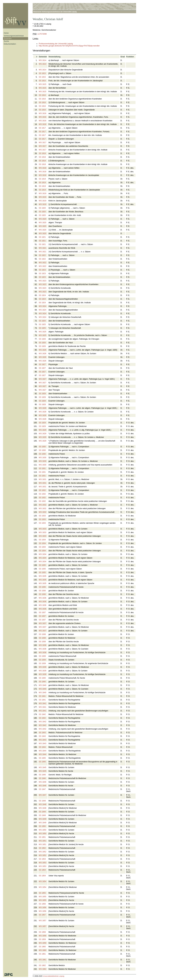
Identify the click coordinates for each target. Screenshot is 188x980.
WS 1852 (42, 852)
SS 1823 (42, 270)
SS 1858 (42, 932)
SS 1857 (42, 915)
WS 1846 (42, 782)
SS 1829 (42, 423)
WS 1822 (42, 263)
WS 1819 (42, 193)
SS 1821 (42, 237)
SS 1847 (42, 789)
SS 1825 (42, 321)
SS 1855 (42, 893)
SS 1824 (42, 295)
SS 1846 (42, 775)
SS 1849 (42, 812)
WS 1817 (42, 143)
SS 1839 (42, 656)
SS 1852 (42, 848)
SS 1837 (42, 612)
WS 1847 (42, 795)
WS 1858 (42, 936)
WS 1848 (42, 804)
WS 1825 (42, 332)
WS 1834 (42, 554)
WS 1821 (42, 248)
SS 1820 (42, 208)
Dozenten (8, 39)
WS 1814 (42, 60)
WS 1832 (42, 505)
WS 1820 (42, 219)
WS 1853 (42, 863)
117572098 (42, 34)
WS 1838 (42, 645)
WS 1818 (42, 168)
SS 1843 (42, 733)
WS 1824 (42, 306)
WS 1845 (42, 767)
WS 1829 (42, 430)
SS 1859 (42, 939)
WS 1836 (42, 598)
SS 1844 (42, 747)
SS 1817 (42, 128)
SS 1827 (42, 364)
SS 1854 (42, 870)
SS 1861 (42, 954)
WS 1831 (42, 479)
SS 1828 (42, 394)
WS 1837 (42, 623)
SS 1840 (42, 678)
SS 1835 (42, 565)
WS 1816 (42, 113)
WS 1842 (42, 722)
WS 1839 (42, 667)
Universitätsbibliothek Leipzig (54, 976)
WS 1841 (42, 703)
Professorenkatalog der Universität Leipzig (56, 44)
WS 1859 (42, 943)
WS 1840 (42, 685)
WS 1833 (42, 529)
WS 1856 (42, 908)
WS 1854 (42, 881)
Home (6, 33)
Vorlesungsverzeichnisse (14, 36)
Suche (6, 41)
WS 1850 (42, 830)
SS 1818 (42, 153)
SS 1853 (42, 859)
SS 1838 (42, 634)
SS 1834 (42, 540)
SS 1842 (42, 714)
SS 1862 (42, 965)
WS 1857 (42, 921)
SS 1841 (42, 696)
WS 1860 (42, 950)
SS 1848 (42, 801)
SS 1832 (42, 490)
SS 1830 (42, 447)
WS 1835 (42, 576)
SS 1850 (42, 826)
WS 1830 (42, 458)
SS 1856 (42, 904)
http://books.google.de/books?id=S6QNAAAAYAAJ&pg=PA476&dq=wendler (69, 46)
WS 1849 (42, 819)
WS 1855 (42, 897)
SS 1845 (42, 758)
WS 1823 (42, 281)
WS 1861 (42, 960)
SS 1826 (42, 339)
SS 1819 (42, 179)
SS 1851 (42, 837)
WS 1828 (42, 408)
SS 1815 (42, 73)
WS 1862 (42, 969)
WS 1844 (42, 751)
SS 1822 (42, 255)
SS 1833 (42, 516)
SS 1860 (42, 947)
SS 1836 (42, 587)
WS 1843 (42, 740)
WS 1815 (42, 84)
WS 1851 (42, 841)
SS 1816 (42, 95)
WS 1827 (42, 379)
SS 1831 (42, 468)
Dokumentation (10, 44)
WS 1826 (42, 350)
